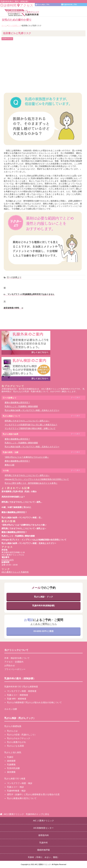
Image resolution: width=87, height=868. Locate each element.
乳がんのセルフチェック (19, 738)
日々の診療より (14, 277)
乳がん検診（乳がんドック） (20, 718)
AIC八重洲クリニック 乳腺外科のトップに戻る (26, 814)
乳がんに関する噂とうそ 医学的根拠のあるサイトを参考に (31, 483)
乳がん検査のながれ (17, 742)
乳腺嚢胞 (11, 765)
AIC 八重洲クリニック (43, 821)
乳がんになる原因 (15, 746)
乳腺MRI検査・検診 (16, 791)
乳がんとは (12, 731)
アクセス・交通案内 (14, 662)
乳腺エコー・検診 (15, 787)
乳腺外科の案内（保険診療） (20, 678)
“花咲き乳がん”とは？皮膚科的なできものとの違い (27, 457)
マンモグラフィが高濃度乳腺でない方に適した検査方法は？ (31, 425)
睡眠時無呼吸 (44, 850)
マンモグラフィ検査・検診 (20, 783)
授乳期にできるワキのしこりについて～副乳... (22, 502)
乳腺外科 (44, 843)
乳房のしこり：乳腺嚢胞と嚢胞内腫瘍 (21, 406)
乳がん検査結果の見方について (22, 798)
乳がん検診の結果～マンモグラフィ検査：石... (22, 518)
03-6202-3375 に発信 (43, 631)
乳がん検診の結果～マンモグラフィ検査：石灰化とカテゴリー (32, 410)
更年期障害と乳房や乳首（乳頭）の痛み (19, 492)
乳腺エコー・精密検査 (18, 695)
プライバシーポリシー (15, 669)
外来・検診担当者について (17, 658)
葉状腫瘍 (11, 772)
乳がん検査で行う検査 (15, 779)
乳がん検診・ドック (44, 597)
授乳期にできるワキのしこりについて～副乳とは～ (27, 421)
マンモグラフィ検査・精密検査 (22, 691)
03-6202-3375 (8, 560)
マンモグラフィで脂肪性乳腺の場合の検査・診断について (30, 428)
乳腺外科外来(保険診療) (43, 606)
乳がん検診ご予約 (42, 4)
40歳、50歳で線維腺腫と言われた (16, 507)
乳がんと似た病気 (13, 752)
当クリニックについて (16, 650)
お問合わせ (10, 666)
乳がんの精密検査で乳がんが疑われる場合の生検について (34, 702)
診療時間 (8, 5)
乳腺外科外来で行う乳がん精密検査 (21, 687)
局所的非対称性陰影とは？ (13, 497)
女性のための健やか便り (17, 20)
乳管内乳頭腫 (13, 768)
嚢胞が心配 (10, 465)
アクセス (25, 5)
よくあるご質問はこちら (44, 624)
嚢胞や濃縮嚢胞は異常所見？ (17, 403)
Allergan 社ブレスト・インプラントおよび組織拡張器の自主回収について (37, 479)
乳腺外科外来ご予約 (69, 4)
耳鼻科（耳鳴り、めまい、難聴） (44, 857)
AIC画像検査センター (43, 828)
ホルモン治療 (11, 709)
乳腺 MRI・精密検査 (17, 699)
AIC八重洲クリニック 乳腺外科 (15, 572)
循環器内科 (44, 835)
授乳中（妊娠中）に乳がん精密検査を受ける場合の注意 (33, 794)
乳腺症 (10, 757)
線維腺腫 (11, 761)
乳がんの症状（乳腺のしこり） (22, 735)
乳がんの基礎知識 (13, 726)
